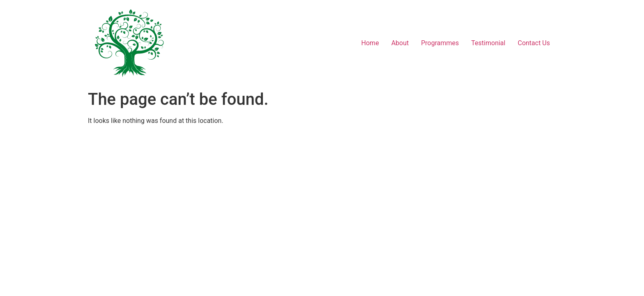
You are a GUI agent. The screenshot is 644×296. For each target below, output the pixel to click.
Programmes (440, 43)
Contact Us (534, 43)
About (400, 43)
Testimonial (488, 43)
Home (370, 43)
